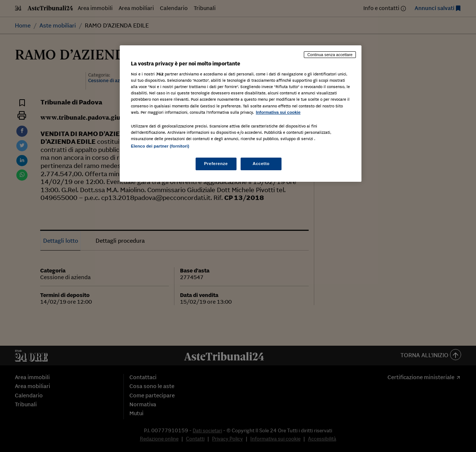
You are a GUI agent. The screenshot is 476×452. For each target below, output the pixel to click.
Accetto (261, 164)
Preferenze (216, 164)
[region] (241, 114)
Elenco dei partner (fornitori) (160, 146)
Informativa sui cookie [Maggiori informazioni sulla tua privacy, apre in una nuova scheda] (278, 112)
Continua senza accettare (330, 55)
